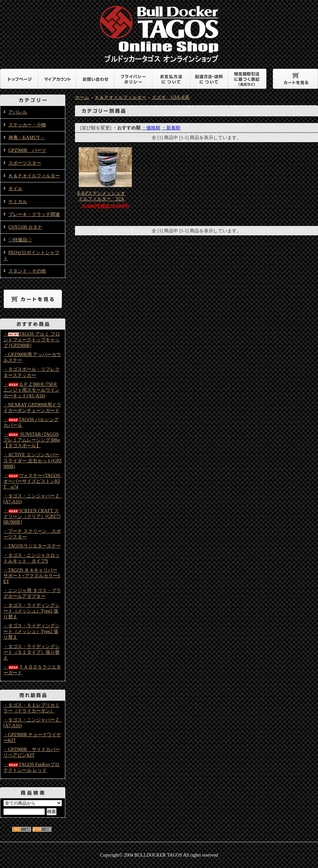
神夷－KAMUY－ (27, 138)
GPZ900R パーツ (27, 150)
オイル (15, 189)
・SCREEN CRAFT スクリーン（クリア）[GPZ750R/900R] (32, 516)
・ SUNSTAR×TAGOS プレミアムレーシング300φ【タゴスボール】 (32, 440)
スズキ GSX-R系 (171, 97)
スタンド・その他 (27, 271)
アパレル (18, 112)
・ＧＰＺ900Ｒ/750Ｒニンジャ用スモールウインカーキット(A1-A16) (31, 390)
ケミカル (18, 202)
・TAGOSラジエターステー (32, 546)
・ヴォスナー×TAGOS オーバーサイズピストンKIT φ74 (34, 481)
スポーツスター (25, 163)
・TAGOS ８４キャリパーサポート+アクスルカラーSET (32, 576)
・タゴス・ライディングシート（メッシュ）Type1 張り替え (31, 611)
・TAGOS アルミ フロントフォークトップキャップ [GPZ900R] (32, 340)
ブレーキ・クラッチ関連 (34, 214)
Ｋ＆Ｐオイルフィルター (34, 176)
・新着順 (171, 128)
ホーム (82, 97)
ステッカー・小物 (27, 125)
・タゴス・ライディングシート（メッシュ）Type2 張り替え (31, 631)
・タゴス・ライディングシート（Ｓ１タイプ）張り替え (31, 652)
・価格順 (151, 128)
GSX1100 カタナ (25, 227)
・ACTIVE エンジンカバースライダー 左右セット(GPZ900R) (33, 460)
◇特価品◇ (20, 240)
